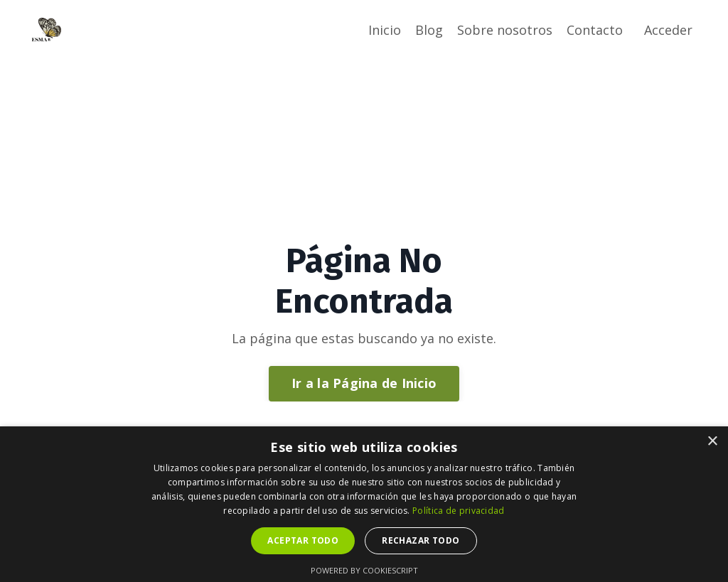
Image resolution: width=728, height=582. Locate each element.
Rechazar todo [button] (421, 540)
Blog (429, 30)
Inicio (385, 30)
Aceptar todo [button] (303, 540)
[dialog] (364, 504)
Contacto (595, 30)
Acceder (668, 30)
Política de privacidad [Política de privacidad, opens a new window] (459, 511)
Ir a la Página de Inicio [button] (364, 383)
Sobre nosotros (505, 30)
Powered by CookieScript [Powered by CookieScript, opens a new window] (364, 570)
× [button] (712, 442)
